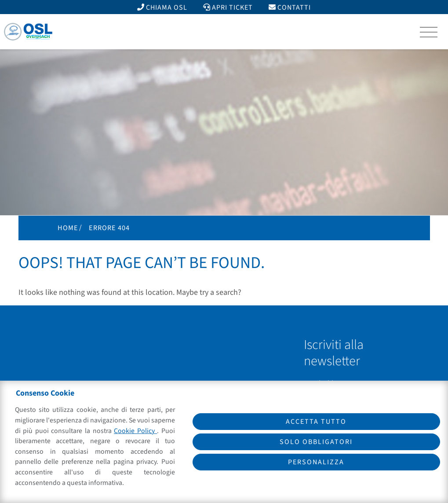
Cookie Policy (135, 431)
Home (68, 228)
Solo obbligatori (316, 442)
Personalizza (316, 462)
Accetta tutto (316, 422)
